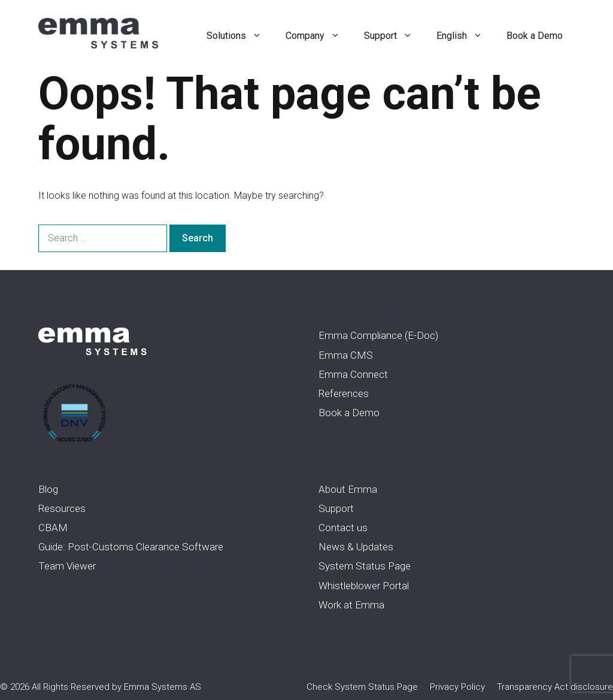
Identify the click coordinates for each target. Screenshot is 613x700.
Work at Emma (351, 605)
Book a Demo (535, 36)
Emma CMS (346, 355)
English (465, 36)
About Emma (348, 489)
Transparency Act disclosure (555, 687)
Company (319, 36)
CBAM (53, 528)
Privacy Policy (457, 687)
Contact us (343, 528)
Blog (48, 489)
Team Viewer (67, 566)
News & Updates (356, 547)
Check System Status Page (362, 687)
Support (394, 36)
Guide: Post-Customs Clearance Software (131, 547)
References (344, 393)
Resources (62, 508)
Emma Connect (353, 374)
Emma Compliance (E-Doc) (378, 335)
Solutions (240, 36)
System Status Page (365, 566)
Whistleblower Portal (364, 586)
